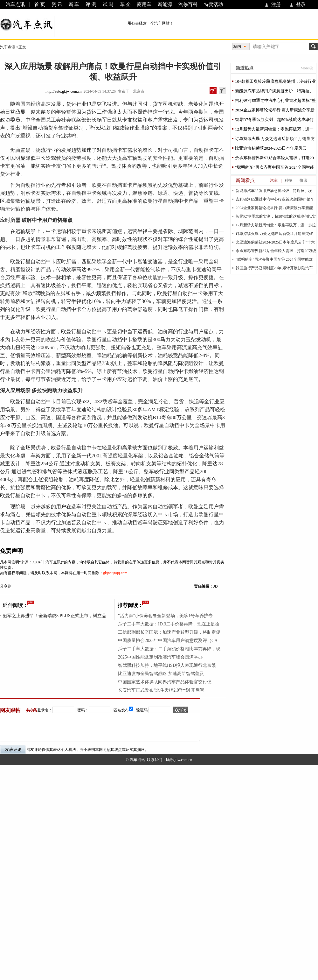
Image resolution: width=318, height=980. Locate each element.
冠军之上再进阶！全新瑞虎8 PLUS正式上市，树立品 (55, 616)
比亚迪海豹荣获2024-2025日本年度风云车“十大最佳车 (271, 149)
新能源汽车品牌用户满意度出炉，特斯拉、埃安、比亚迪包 (274, 92)
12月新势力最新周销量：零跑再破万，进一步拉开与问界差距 (274, 130)
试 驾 (108, 4)
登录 (301, 4)
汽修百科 (188, 4)
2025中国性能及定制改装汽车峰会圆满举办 (160, 657)
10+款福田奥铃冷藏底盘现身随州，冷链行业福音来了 (275, 83)
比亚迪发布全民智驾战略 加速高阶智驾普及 (161, 674)
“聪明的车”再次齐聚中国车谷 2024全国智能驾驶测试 (275, 169)
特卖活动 (213, 4)
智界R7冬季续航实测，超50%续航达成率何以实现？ (274, 121)
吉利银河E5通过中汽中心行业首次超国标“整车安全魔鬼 (275, 102)
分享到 (6, 586)
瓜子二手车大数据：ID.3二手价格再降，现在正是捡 (169, 624)
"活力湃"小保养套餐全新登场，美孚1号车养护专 (165, 616)
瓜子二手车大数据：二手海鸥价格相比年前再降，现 (169, 649)
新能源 (165, 4)
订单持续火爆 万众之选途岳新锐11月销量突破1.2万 (275, 140)
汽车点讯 (15, 4)
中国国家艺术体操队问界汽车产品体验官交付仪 (165, 682)
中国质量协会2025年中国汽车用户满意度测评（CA (168, 641)
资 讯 (57, 4)
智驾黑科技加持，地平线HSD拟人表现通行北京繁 (167, 665)
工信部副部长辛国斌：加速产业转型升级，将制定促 (169, 632)
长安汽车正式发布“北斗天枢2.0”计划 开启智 (161, 690)
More (305, 68)
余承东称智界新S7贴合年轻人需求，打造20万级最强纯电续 (274, 159)
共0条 (32, 710)
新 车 (74, 4)
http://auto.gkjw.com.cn (64, 91)
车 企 (125, 4)
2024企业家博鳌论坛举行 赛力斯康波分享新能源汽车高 (275, 111)
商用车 (144, 4)
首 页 (40, 4)
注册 (276, 4)
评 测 (91, 4)
